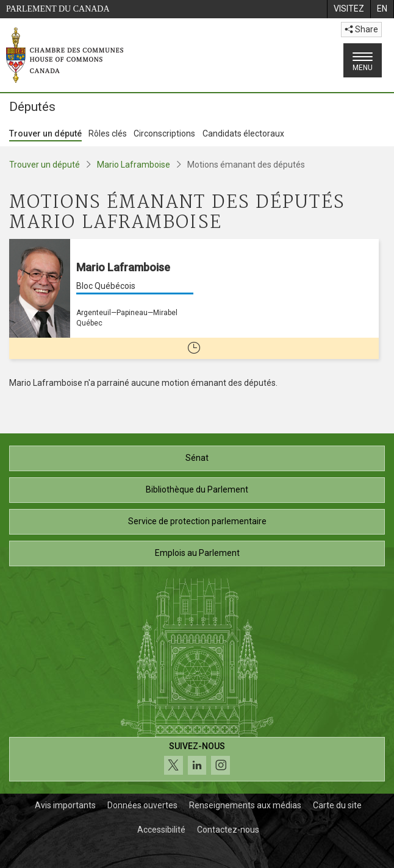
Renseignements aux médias (245, 805)
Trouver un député (45, 133)
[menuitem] (349, 9)
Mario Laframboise (134, 165)
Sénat (197, 458)
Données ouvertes (142, 805)
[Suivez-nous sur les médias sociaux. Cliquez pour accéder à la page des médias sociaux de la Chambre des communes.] (197, 759)
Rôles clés (108, 133)
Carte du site (337, 805)
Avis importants (65, 805)
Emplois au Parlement (197, 553)
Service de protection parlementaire (197, 521)
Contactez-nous (228, 830)
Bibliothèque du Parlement (197, 489)
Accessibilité (161, 830)
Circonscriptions (164, 133)
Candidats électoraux (243, 133)
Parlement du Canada (58, 9)
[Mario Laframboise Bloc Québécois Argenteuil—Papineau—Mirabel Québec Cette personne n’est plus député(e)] (194, 299)
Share (361, 29)
